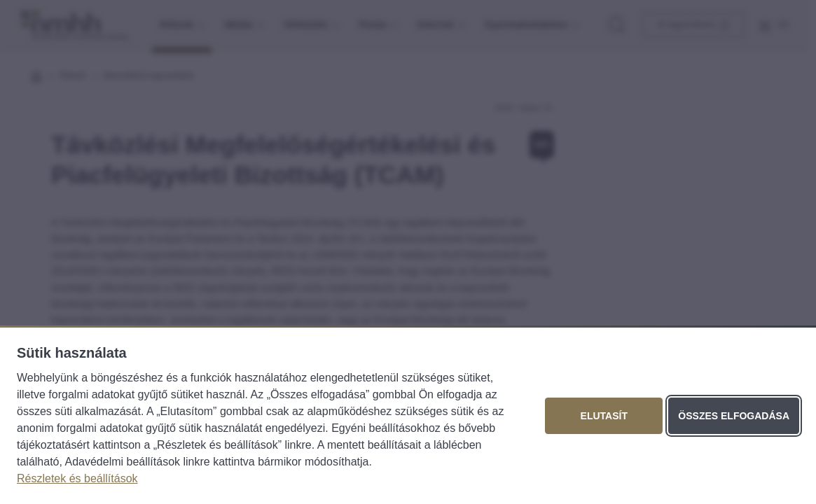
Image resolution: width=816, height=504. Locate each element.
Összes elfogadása (734, 416)
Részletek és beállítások (77, 478)
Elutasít (604, 416)
